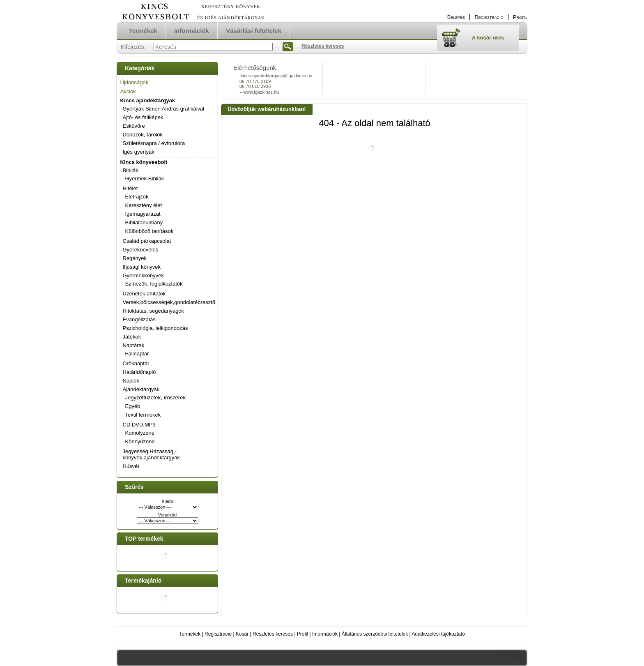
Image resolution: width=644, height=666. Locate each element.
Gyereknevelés (141, 250)
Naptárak (134, 345)
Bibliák (131, 170)
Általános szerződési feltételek (375, 634)
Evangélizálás (139, 319)
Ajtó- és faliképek (143, 117)
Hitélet (130, 188)
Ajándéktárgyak (141, 389)
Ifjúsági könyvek (142, 267)
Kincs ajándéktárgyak (148, 100)
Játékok (132, 337)
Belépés (456, 17)
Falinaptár (137, 354)
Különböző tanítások (149, 231)
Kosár (242, 634)
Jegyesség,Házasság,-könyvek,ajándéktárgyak (151, 454)
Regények (135, 258)
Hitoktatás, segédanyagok (154, 311)
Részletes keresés (273, 634)
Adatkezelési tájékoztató (438, 634)
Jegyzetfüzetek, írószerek (155, 398)
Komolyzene (140, 433)
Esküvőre (134, 126)
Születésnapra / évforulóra (154, 143)
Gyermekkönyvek (143, 275)
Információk (325, 634)
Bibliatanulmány (144, 222)
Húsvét (131, 466)
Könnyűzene (140, 441)
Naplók (131, 381)
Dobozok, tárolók (143, 135)
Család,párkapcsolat (147, 241)
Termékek (190, 634)
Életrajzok (137, 197)
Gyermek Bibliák (145, 179)
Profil (302, 634)
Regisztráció (218, 634)
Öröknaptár (136, 363)
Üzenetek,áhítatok (144, 294)
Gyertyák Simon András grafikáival (164, 109)
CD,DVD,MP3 (139, 425)
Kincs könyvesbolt (144, 162)
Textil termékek (143, 415)
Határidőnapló (139, 372)
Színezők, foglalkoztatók (154, 284)
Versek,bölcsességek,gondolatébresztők (170, 302)
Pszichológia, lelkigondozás (155, 328)
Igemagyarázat (143, 214)
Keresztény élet (144, 205)
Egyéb (133, 406)
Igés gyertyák (139, 152)
